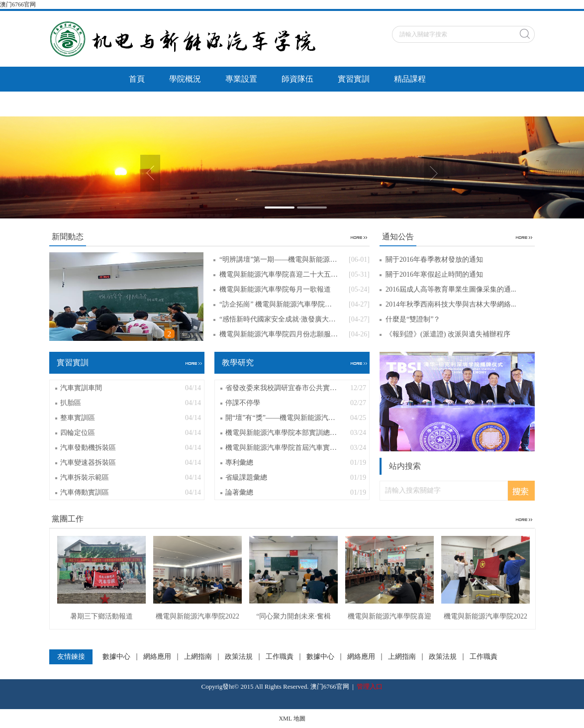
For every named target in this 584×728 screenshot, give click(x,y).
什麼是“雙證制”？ (413, 319)
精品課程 (410, 79)
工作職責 (280, 657)
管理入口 (370, 686)
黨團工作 (257, 104)
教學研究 (145, 104)
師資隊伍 (297, 79)
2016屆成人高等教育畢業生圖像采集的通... (451, 289)
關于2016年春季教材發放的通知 (434, 260)
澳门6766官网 (18, 4)
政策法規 (239, 657)
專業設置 (241, 79)
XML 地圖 (292, 719)
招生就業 (201, 104)
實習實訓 (354, 79)
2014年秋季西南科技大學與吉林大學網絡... (451, 304)
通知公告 (313, 104)
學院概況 (185, 79)
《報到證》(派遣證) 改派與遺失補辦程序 (448, 334)
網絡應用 (157, 657)
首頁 (137, 79)
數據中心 (116, 657)
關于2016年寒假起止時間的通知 (434, 274)
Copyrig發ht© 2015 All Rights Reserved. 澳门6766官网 (275, 686)
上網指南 (198, 657)
